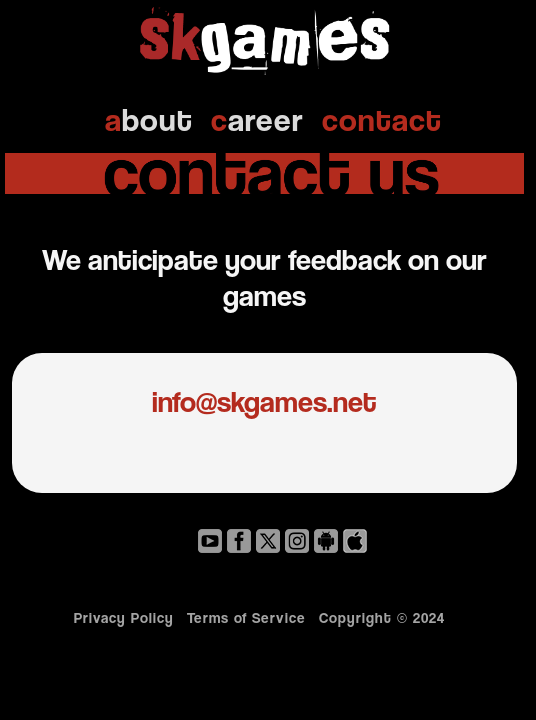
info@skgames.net (264, 401)
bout (149, 119)
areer (257, 119)
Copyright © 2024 (387, 617)
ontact (382, 119)
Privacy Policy (124, 617)
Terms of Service (246, 617)
